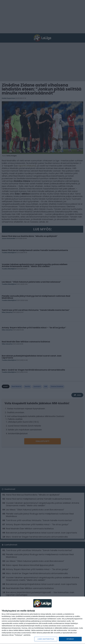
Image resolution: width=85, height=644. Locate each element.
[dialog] (42, 620)
